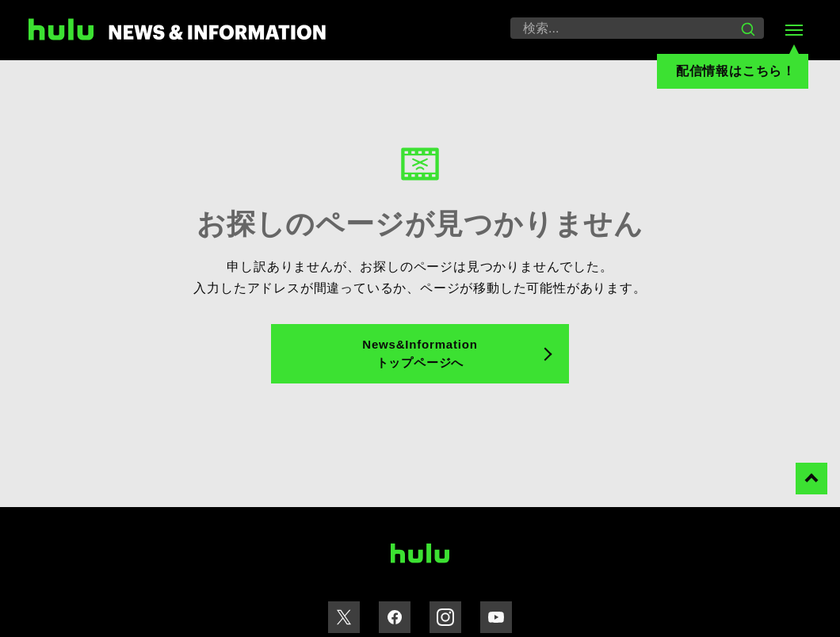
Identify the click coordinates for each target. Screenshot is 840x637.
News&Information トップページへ (420, 353)
